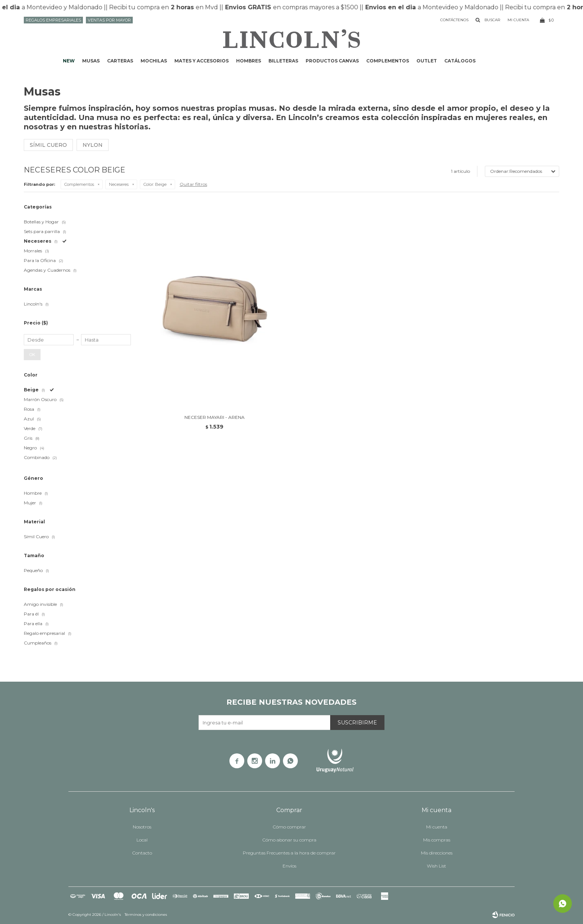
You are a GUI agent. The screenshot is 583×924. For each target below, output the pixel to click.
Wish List (437, 866)
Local (142, 840)
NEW (69, 61)
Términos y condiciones (146, 915)
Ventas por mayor (109, 20)
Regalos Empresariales (53, 20)
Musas (91, 61)
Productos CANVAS (332, 61)
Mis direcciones (437, 853)
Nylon (93, 145)
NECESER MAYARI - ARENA (215, 417)
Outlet (427, 61)
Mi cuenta (437, 827)
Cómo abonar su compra (289, 840)
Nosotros (142, 827)
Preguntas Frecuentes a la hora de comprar (289, 853)
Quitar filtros (193, 184)
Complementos (388, 61)
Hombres (249, 61)
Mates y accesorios (202, 61)
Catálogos (460, 61)
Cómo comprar (289, 827)
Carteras (120, 61)
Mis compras (437, 840)
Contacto (142, 853)
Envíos (289, 866)
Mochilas (154, 61)
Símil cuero (48, 145)
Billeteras (283, 61)
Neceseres (119, 184)
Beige (155, 184)
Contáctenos (454, 20)
